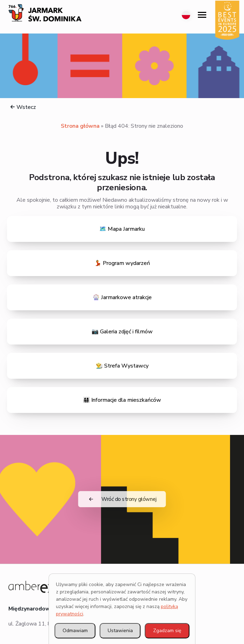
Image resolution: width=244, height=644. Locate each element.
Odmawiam (75, 631)
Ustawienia (120, 631)
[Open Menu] (202, 15)
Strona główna (80, 126)
